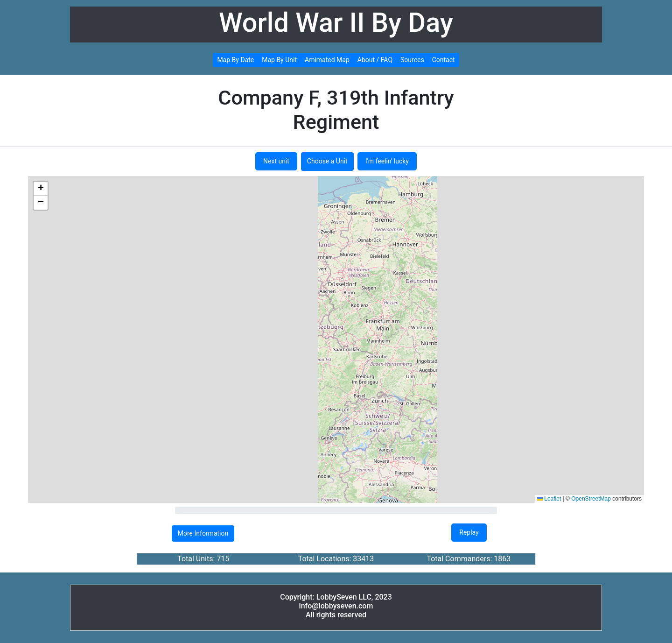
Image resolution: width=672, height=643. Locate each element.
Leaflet (549, 499)
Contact (444, 60)
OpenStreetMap (591, 499)
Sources (412, 60)
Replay (469, 532)
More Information (203, 533)
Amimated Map (327, 60)
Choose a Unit (327, 161)
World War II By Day (336, 23)
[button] (41, 189)
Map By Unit (279, 60)
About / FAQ (375, 60)
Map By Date (235, 60)
